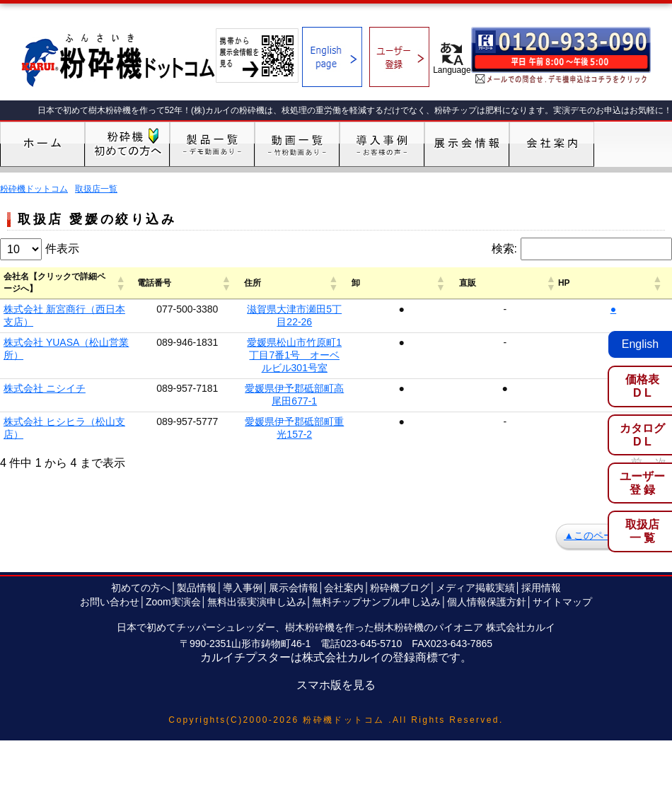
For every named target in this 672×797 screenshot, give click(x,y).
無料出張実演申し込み (257, 531)
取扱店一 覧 (642, 531)
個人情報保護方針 (487, 531)
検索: (504, 249)
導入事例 (243, 517)
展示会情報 (294, 517)
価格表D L (642, 386)
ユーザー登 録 (642, 483)
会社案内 (344, 517)
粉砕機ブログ (400, 517)
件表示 (62, 249)
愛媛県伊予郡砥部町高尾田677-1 (408, 343)
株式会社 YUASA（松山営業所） (76, 322)
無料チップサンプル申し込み (376, 531)
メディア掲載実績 (475, 517)
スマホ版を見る (336, 614)
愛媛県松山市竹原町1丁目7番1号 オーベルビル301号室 (408, 322)
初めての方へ (141, 517)
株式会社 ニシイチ (45, 343)
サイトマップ (562, 531)
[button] (168, 279)
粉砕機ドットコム (34, 189)
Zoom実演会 (173, 531)
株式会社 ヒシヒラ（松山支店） (74, 363)
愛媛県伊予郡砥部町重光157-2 (408, 363)
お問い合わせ (110, 531)
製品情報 (197, 517)
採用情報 (541, 517)
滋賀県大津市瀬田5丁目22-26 (408, 302)
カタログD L (642, 435)
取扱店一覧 (96, 189)
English (640, 344)
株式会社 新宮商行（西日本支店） (79, 302)
